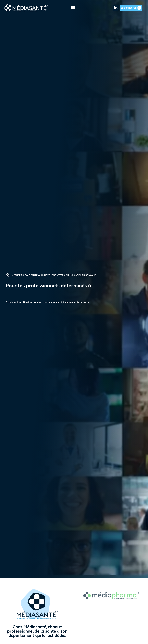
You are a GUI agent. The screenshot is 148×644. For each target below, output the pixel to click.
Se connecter (129, 8)
